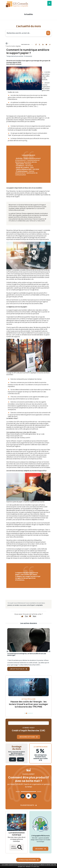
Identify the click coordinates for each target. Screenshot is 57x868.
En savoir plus (35, 867)
